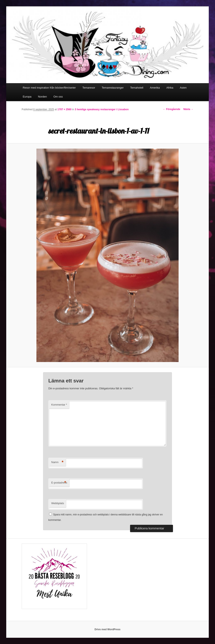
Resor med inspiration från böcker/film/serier (49, 88)
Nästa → (188, 109)
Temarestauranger (113, 88)
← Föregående (172, 109)
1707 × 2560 (64, 109)
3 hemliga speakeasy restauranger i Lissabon (102, 109)
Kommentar (59, 405)
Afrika (170, 88)
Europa (27, 97)
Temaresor (89, 88)
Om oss (58, 97)
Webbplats (58, 503)
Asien (183, 88)
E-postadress (59, 483)
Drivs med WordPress (107, 629)
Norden (43, 97)
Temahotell (137, 88)
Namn (57, 462)
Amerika (155, 88)
